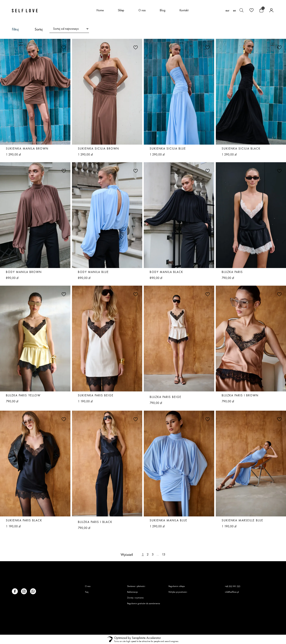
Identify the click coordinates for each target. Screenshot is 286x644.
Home (100, 10)
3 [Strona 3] (153, 554)
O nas (142, 10)
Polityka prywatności (178, 592)
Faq (87, 592)
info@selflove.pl (232, 592)
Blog (163, 10)
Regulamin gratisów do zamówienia (144, 603)
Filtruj (15, 29)
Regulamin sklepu (177, 586)
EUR (227, 10)
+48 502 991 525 (233, 586)
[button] (63, 47)
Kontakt (184, 10)
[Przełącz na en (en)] (234, 10)
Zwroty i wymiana (135, 598)
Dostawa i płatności (136, 586)
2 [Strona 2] (148, 554)
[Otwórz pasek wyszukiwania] (241, 10)
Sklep (121, 10)
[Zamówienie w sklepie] (69, 29)
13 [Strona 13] (164, 554)
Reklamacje (132, 592)
